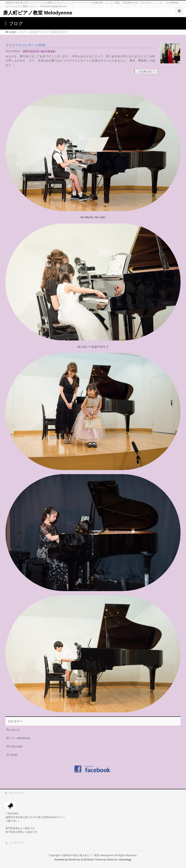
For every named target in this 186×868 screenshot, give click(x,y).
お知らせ (15, 730)
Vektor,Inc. (113, 860)
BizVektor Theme (93, 860)
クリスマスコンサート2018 (25, 45)
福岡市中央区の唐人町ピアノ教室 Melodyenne (88, 855)
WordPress (75, 860)
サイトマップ (16, 793)
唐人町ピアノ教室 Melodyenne (38, 13)
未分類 (14, 755)
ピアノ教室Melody (20, 738)
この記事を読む (145, 72)
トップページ (16, 843)
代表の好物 (16, 747)
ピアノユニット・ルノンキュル (39, 51)
